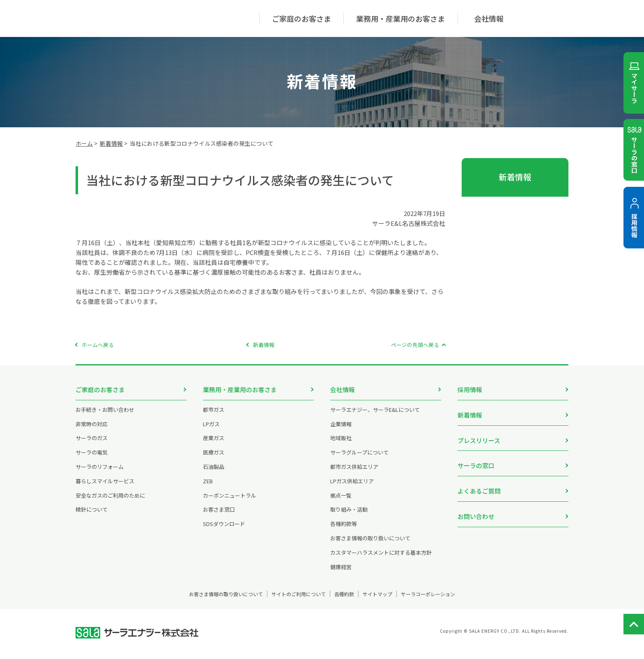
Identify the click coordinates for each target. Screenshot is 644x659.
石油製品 (214, 473)
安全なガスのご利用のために (110, 502)
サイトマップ (393, 600)
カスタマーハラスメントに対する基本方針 (381, 559)
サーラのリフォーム (100, 473)
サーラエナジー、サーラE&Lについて (375, 416)
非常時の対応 (92, 430)
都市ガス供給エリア (354, 473)
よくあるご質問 (479, 479)
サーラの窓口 (476, 457)
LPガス (211, 430)
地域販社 (341, 444)
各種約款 (346, 600)
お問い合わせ (476, 502)
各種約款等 (344, 530)
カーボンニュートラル (230, 502)
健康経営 (341, 573)
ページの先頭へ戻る (415, 345)
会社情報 (343, 389)
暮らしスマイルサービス (105, 487)
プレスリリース (479, 435)
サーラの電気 (92, 458)
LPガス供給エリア (352, 487)
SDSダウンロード (224, 530)
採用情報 (470, 389)
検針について (92, 515)
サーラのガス (92, 444)
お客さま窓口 (219, 515)
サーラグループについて (359, 458)
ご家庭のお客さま (100, 389)
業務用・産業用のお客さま (240, 389)
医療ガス (214, 458)
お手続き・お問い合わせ (105, 416)
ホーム (84, 143)
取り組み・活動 (349, 515)
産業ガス (214, 444)
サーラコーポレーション (459, 600)
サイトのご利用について (286, 600)
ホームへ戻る (98, 345)
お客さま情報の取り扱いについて (370, 544)
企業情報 (341, 430)
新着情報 (111, 143)
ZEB (208, 487)
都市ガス (214, 416)
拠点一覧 (341, 502)
